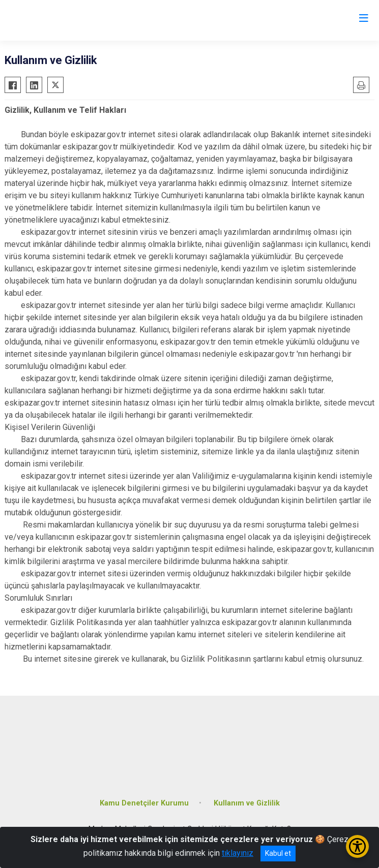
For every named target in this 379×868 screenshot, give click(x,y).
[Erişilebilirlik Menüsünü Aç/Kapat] (357, 846)
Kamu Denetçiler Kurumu (144, 803)
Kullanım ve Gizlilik (247, 803)
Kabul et (278, 853)
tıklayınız (238, 853)
